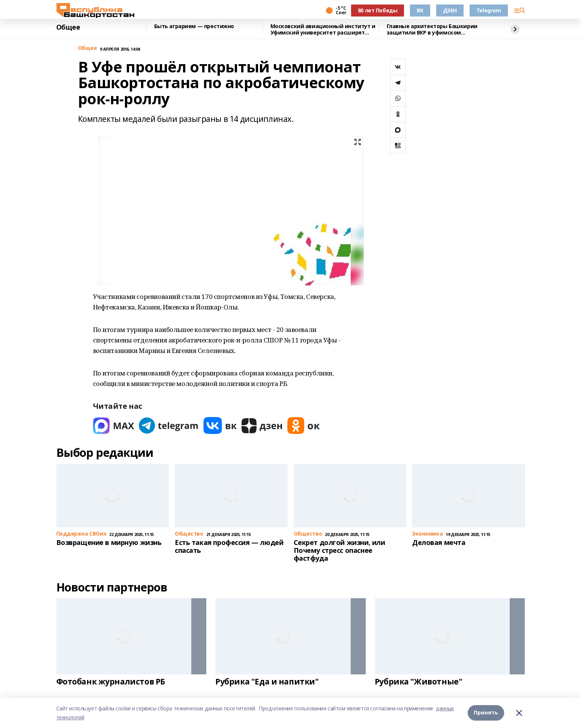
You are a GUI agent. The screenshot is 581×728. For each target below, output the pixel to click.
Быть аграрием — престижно (194, 26)
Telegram (489, 10)
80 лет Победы (378, 10)
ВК (420, 10)
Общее (68, 27)
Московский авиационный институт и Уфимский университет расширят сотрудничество (323, 29)
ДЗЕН (450, 10)
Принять (486, 713)
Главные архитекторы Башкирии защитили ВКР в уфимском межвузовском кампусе (432, 29)
